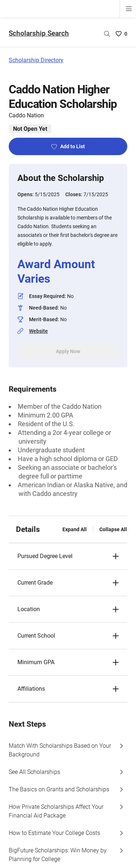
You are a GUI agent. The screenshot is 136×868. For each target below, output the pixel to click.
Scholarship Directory (36, 60)
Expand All (75, 529)
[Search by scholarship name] (107, 34)
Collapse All (113, 529)
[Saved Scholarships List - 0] (121, 34)
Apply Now (68, 351)
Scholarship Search (39, 33)
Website (38, 331)
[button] (68, 556)
